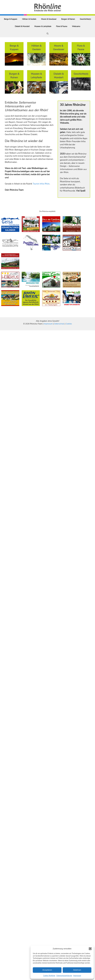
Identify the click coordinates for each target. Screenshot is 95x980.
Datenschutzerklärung (64, 976)
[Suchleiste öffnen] (48, 34)
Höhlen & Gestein (29, 19)
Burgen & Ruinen (68, 19)
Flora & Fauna (62, 26)
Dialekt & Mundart (22, 26)
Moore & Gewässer (49, 19)
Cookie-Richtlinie (49, 976)
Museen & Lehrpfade (43, 26)
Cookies (69, 324)
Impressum (77, 976)
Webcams (76, 26)
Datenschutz (59, 324)
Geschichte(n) (85, 19)
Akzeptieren (47, 970)
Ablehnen (77, 970)
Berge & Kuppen (11, 19)
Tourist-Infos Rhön (41, 184)
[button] (90, 949)
